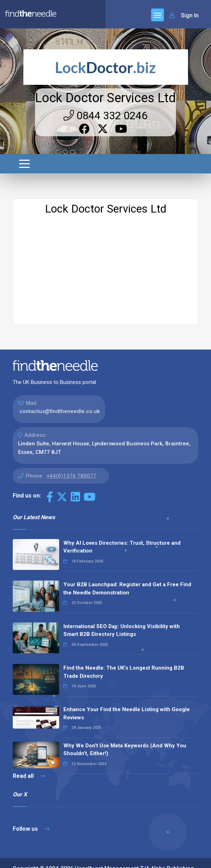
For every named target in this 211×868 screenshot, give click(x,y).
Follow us (31, 780)
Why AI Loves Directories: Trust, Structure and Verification (122, 498)
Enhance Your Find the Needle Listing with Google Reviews (127, 664)
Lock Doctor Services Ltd (105, 49)
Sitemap (23, 857)
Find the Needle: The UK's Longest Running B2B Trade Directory (124, 623)
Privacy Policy (56, 857)
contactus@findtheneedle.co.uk (60, 362)
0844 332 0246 (105, 67)
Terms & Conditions (104, 857)
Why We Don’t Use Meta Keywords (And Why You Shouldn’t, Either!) (125, 701)
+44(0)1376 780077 (71, 427)
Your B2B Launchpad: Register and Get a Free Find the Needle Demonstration (127, 540)
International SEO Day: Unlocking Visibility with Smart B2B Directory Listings (122, 581)
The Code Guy (52, 828)
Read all (29, 727)
